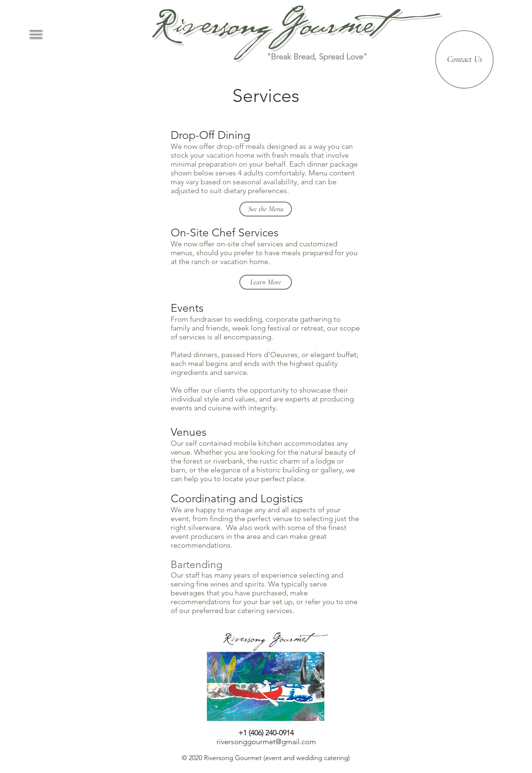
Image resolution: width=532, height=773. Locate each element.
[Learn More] (266, 282)
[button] (36, 34)
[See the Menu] (266, 209)
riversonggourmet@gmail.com (266, 742)
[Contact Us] (464, 59)
